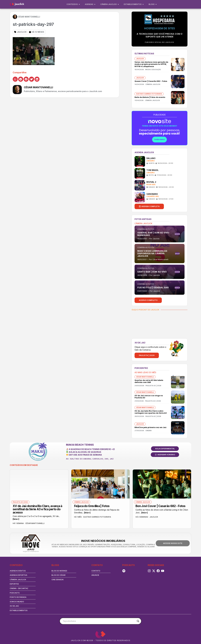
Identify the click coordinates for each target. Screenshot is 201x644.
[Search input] (99, 621)
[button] (15, 79)
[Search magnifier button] (138, 621)
